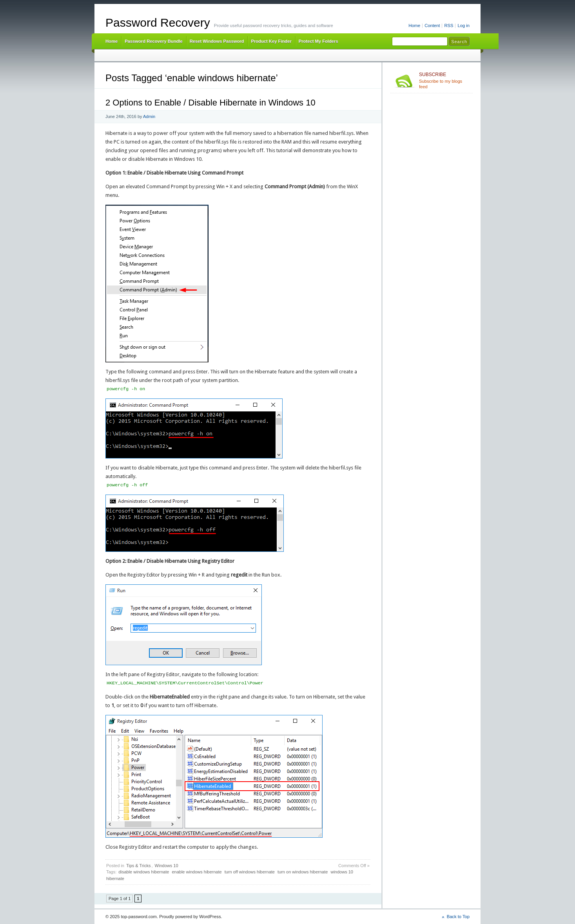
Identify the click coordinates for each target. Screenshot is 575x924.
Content (432, 25)
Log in (463, 25)
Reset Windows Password (217, 41)
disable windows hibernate (144, 872)
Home (414, 25)
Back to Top (458, 917)
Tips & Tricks (139, 866)
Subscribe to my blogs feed (444, 80)
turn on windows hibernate (303, 872)
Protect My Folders (318, 41)
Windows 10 (167, 866)
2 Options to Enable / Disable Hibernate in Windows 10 (210, 103)
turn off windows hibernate (250, 872)
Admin (149, 116)
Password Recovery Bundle (154, 41)
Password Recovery (158, 23)
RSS (449, 25)
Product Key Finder (271, 41)
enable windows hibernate (197, 872)
